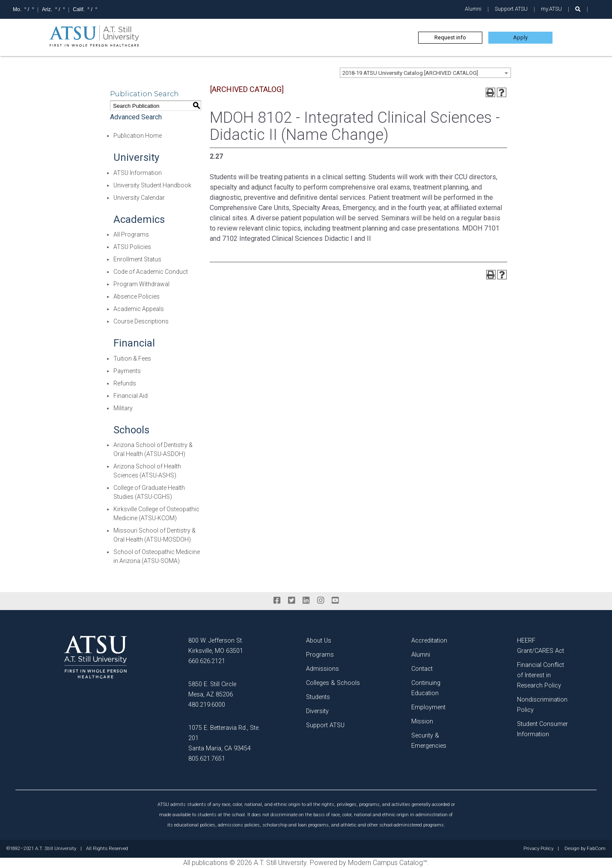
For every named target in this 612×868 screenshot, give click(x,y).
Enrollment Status (137, 259)
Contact (422, 669)
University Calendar (139, 198)
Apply (520, 37)
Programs (320, 655)
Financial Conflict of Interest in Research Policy (541, 675)
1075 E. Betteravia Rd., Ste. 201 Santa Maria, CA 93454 (224, 738)
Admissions (322, 669)
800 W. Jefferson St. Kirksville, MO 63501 (216, 646)
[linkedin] (306, 601)
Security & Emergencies (429, 741)
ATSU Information (138, 173)
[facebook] (277, 601)
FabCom (596, 849)
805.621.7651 (207, 759)
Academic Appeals (139, 309)
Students (318, 697)
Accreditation (429, 641)
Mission (422, 721)
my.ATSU (551, 9)
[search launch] (578, 9)
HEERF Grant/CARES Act (541, 646)
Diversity (317, 711)
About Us (319, 641)
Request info (450, 37)
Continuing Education (426, 688)
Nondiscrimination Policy (542, 705)
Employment (428, 707)
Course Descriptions (141, 321)
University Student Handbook (152, 185)
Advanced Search (136, 117)
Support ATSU (511, 9)
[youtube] (335, 601)
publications (210, 863)
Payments (127, 371)
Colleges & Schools (333, 683)
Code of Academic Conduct (151, 272)
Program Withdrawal (141, 284)
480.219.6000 (207, 705)
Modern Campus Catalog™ (388, 863)
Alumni (473, 9)
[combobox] (425, 73)
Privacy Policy (538, 849)
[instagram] (321, 601)
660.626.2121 (207, 661)
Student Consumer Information (542, 729)
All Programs (131, 234)
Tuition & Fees (132, 358)
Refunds (125, 383)
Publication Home (138, 136)
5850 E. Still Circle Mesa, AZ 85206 (212, 689)
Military (123, 408)
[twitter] (291, 601)
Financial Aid (131, 396)
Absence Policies (137, 296)
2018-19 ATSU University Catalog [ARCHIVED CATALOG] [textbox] (410, 73)
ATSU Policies (132, 247)
